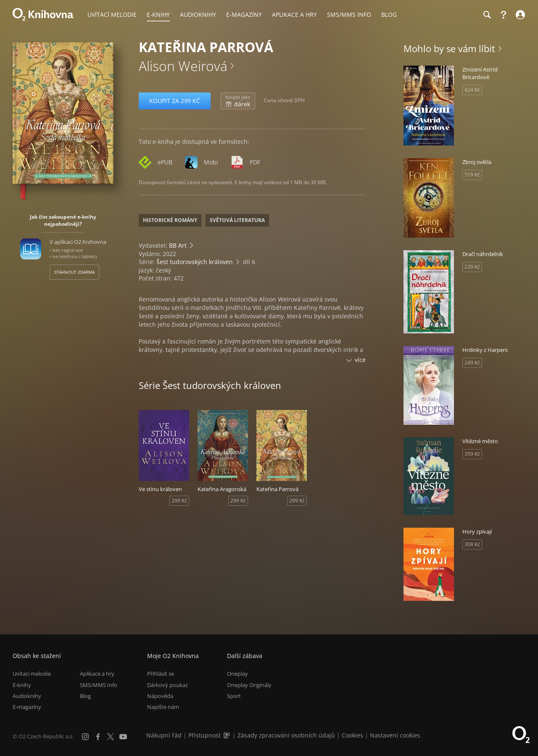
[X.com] (111, 737)
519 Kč (472, 175)
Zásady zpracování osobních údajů (286, 735)
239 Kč (472, 267)
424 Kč (472, 90)
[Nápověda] (504, 15)
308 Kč (472, 544)
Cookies (352, 735)
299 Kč (179, 501)
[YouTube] (123, 737)
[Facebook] (98, 737)
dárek (238, 101)
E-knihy (22, 685)
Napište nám (163, 707)
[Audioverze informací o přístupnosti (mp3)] (227, 735)
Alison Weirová (183, 66)
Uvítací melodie (32, 674)
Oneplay (237, 674)
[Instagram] (85, 737)
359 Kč (472, 454)
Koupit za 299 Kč (175, 101)
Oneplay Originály (249, 685)
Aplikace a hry (97, 674)
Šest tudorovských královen (195, 262)
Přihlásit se (161, 674)
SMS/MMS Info (99, 685)
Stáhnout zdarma (74, 272)
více (360, 360)
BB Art (178, 245)
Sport (234, 696)
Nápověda (160, 696)
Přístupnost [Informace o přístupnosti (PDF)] (204, 735)
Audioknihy (27, 696)
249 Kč (472, 363)
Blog (85, 696)
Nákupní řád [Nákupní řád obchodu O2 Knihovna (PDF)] (164, 735)
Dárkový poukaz (167, 685)
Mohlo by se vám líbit (449, 48)
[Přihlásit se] (519, 15)
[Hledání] (487, 15)
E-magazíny (27, 707)
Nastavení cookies (395, 735)
